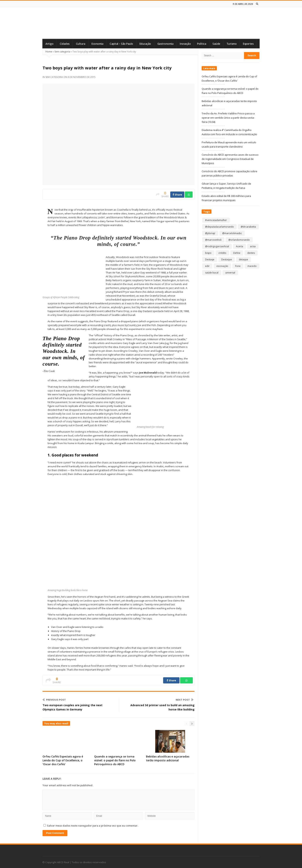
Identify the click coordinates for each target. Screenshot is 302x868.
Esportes (248, 44)
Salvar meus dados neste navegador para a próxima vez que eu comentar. (93, 826)
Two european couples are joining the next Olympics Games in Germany (73, 707)
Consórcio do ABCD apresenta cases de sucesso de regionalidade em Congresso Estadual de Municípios (230, 159)
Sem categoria (62, 52)
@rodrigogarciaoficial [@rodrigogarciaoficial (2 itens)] (217, 246)
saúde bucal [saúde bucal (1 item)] (212, 273)
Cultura (81, 44)
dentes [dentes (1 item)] (251, 253)
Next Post (185, 700)
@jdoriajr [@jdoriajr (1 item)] (210, 233)
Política (202, 44)
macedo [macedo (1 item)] (252, 266)
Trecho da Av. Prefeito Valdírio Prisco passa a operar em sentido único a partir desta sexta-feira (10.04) (228, 118)
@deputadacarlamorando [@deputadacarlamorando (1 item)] (219, 227)
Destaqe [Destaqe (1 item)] (210, 259)
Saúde (216, 44)
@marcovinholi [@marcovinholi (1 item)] (213, 240)
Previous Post (54, 700)
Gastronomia (165, 44)
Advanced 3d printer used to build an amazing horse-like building (162, 707)
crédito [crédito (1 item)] (222, 253)
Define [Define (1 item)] (237, 253)
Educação (145, 44)
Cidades (65, 44)
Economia (97, 44)
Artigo (49, 44)
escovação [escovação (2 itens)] (222, 266)
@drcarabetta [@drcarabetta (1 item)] (248, 227)
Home (49, 52)
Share (177, 195)
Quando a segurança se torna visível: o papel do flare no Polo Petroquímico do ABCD (115, 760)
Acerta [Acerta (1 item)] (240, 246)
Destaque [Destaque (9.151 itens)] (227, 259)
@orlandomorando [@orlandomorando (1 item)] (239, 240)
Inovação (185, 44)
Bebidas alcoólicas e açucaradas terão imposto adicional (168, 758)
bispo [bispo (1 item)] (208, 253)
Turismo (232, 44)
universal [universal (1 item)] (230, 273)
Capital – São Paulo (121, 44)
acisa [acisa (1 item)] (253, 246)
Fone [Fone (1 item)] (238, 266)
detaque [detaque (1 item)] (243, 259)
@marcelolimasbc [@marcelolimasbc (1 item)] (232, 233)
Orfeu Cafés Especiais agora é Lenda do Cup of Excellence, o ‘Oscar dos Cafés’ (63, 760)
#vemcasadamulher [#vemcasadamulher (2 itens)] (216, 220)
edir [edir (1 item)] (207, 266)
